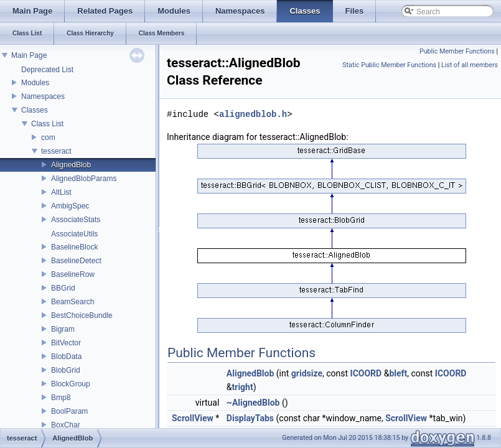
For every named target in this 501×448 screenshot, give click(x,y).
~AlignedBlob (253, 403)
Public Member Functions (457, 51)
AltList (61, 192)
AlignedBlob (71, 165)
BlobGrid (66, 370)
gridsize (307, 373)
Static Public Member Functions (389, 65)
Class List (47, 124)
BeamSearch (73, 302)
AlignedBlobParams (84, 179)
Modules (35, 83)
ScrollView (193, 418)
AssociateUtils (74, 234)
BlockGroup (71, 384)
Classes (35, 110)
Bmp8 (61, 398)
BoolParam (69, 411)
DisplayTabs (250, 418)
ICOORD (366, 373)
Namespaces (43, 96)
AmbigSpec (70, 206)
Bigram (63, 329)
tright (243, 387)
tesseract (56, 151)
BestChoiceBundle (82, 315)
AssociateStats (76, 220)
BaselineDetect (76, 261)
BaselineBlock (74, 247)
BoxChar (66, 425)
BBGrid (63, 288)
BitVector (66, 343)
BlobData (66, 357)
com (48, 138)
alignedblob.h (253, 114)
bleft (398, 373)
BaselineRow (73, 274)
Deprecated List (47, 70)
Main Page (29, 55)
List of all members (470, 65)
